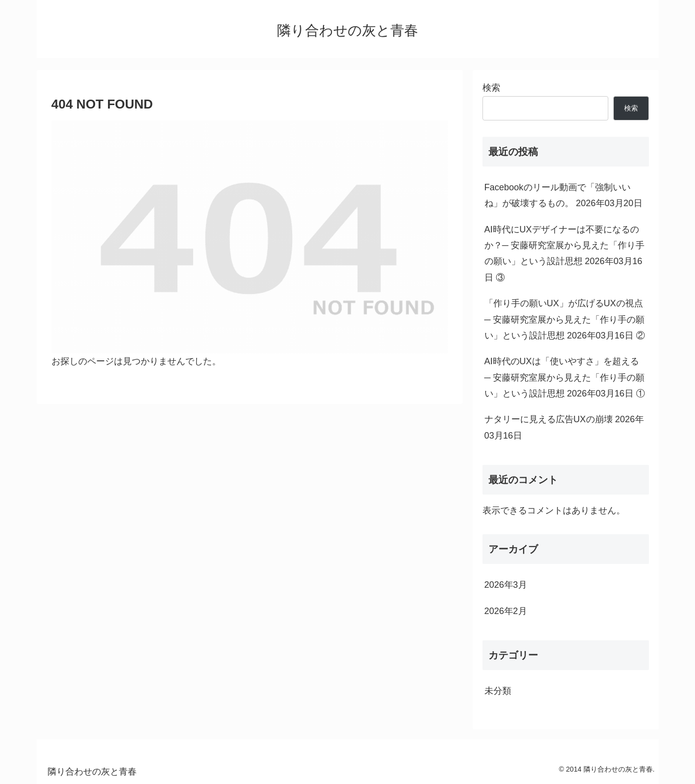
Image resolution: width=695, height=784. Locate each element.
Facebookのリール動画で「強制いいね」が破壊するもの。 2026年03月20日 (563, 195)
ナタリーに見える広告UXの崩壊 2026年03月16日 (564, 427)
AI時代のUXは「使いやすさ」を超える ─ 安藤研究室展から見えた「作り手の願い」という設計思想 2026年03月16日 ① (565, 377)
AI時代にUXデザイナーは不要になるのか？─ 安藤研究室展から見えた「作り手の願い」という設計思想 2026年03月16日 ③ (565, 253)
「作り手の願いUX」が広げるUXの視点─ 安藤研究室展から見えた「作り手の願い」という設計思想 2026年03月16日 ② (565, 319)
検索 (491, 88)
